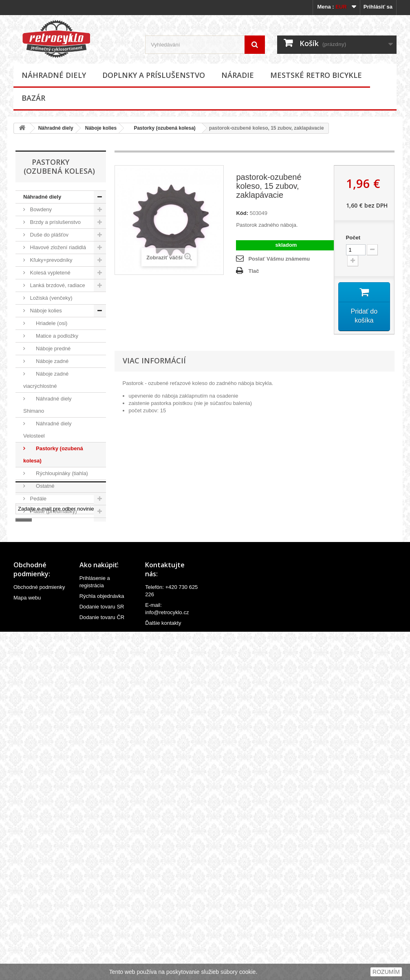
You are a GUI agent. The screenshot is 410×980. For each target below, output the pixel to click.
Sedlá (36, 637)
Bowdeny (40, 209)
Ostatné (42, 486)
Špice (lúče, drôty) (51, 675)
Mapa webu (27, 944)
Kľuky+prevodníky (51, 260)
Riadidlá (39, 624)
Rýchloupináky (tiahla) (58, 473)
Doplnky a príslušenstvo (154, 75)
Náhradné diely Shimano (47, 405)
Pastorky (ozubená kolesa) (162, 128)
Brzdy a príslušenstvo (55, 222)
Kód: (242, 213)
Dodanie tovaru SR (102, 953)
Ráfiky (37, 561)
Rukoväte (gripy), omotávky (47, 593)
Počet (353, 238)
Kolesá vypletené (50, 273)
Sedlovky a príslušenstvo (58, 649)
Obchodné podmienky (39, 933)
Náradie (238, 75)
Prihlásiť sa (378, 7)
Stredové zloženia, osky (57, 662)
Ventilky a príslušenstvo (57, 712)
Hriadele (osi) (48, 323)
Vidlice (37, 725)
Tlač (253, 271)
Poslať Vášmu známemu (279, 259)
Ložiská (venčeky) (51, 298)
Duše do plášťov (48, 235)
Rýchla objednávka (102, 942)
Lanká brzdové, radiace (57, 285)
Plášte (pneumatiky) (53, 511)
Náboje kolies (101, 128)
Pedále (37, 499)
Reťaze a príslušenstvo (56, 612)
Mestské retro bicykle (316, 75)
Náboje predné (50, 348)
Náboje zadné (48, 361)
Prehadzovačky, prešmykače (45, 530)
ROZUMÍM (386, 972)
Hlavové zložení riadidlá (57, 247)
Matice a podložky (53, 336)
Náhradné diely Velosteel (47, 430)
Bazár (33, 98)
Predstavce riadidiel (52, 549)
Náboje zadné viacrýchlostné (46, 380)
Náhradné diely (54, 75)
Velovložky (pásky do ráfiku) (51, 694)
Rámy (36, 574)
